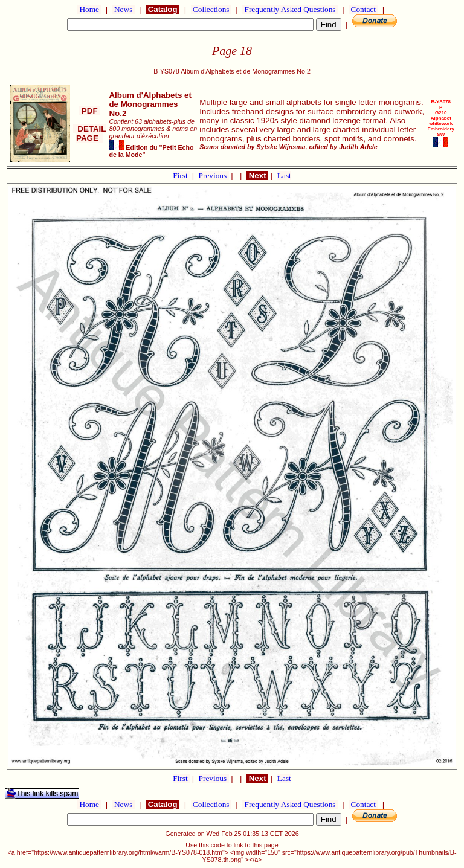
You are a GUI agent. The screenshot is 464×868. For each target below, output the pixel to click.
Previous (214, 175)
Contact (363, 9)
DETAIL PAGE (90, 133)
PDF (89, 111)
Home (89, 9)
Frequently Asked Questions (290, 9)
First (181, 175)
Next (257, 175)
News (124, 9)
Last (284, 175)
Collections (211, 9)
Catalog (163, 9)
